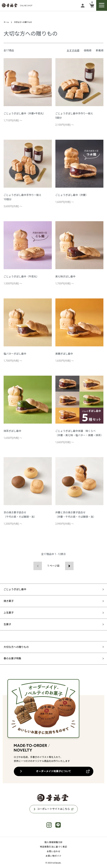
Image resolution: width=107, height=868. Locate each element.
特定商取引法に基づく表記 (53, 847)
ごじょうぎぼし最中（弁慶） (72, 195)
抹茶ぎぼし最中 (12, 431)
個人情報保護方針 (53, 842)
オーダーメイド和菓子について (53, 771)
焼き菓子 (9, 601)
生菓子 (7, 624)
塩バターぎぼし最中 (15, 354)
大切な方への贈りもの (23, 22)
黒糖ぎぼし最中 (64, 354)
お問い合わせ (54, 851)
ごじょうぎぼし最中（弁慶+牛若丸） (24, 113)
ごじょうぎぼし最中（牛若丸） (21, 277)
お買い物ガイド (53, 856)
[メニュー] (102, 5)
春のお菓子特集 (12, 658)
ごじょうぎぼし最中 (15, 589)
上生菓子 (9, 613)
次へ (69, 566)
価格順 (88, 50)
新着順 (100, 50)
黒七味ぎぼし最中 (65, 277)
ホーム (6, 22)
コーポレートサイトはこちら (54, 809)
